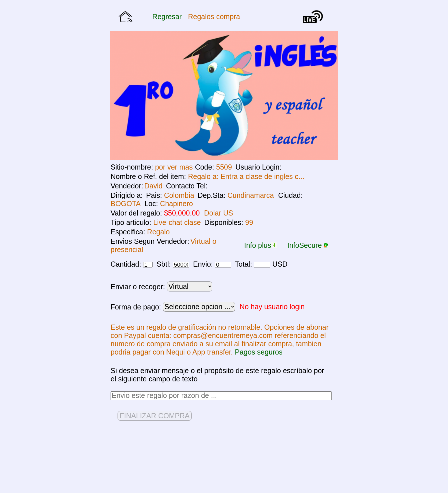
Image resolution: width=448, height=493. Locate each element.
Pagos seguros (259, 352)
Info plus (260, 245)
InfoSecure (308, 245)
